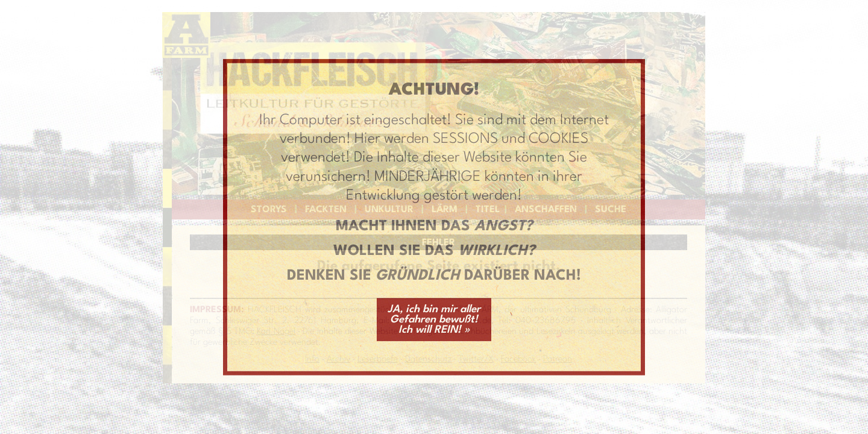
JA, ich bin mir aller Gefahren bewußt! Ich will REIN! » (434, 319)
